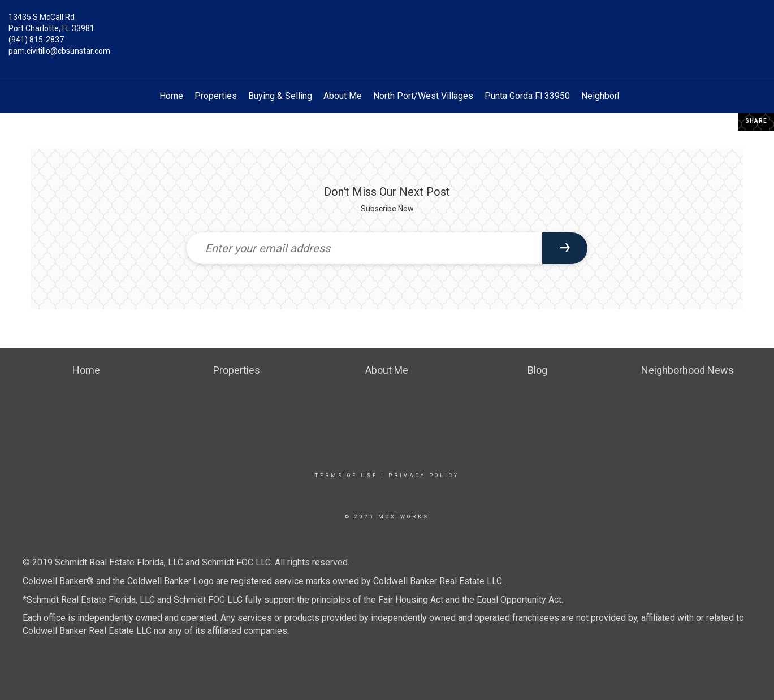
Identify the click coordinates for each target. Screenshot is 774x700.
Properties (216, 96)
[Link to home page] (387, 25)
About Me (343, 96)
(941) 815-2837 (36, 40)
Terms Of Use (346, 476)
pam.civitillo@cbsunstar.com (59, 51)
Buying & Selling (280, 96)
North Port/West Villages (423, 96)
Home (171, 96)
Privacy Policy (424, 476)
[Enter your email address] (365, 248)
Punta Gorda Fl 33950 (527, 96)
